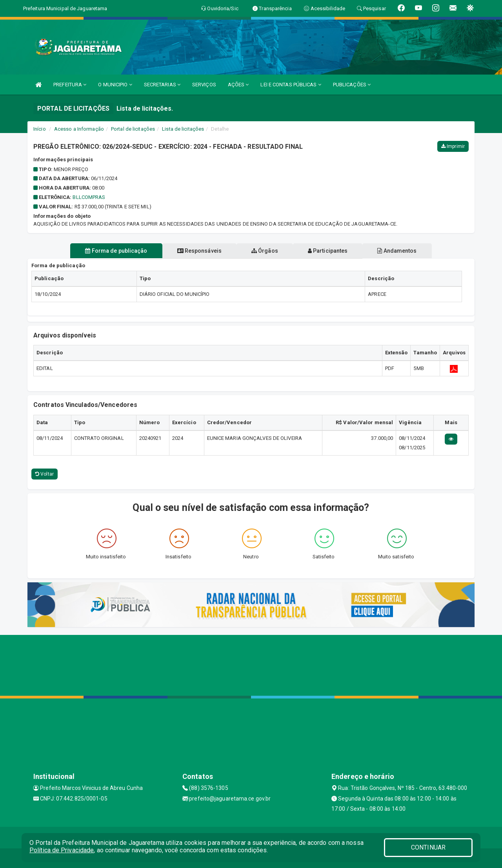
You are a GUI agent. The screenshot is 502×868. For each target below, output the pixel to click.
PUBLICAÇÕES (352, 85)
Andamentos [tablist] (403, 251)
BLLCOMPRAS (89, 197)
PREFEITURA (70, 85)
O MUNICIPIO (115, 85)
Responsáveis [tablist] (196, 251)
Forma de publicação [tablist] (110, 251)
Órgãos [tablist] (265, 251)
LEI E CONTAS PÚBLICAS (291, 85)
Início (40, 129)
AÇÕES (238, 85)
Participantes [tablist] (331, 251)
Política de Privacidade (62, 850)
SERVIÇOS (204, 85)
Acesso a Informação (79, 129)
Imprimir (453, 146)
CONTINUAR (428, 847)
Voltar (45, 474)
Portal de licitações (133, 129)
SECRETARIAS (162, 85)
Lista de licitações (183, 129)
